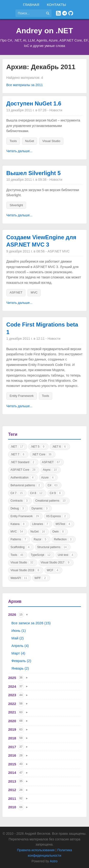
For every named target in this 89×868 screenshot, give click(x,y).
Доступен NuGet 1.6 (34, 103)
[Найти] (48, 13)
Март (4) (18, 653)
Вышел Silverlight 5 (33, 173)
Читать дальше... (19, 151)
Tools (13, 141)
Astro (54, 861)
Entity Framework (21, 396)
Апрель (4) (20, 646)
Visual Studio (51, 141)
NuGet (30, 141)
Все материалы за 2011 (24, 85)
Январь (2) (20, 668)
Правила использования (36, 850)
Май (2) (18, 638)
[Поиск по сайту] (30, 13)
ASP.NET (16, 292)
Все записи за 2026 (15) (31, 623)
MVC (34, 292)
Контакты (56, 5)
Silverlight (16, 205)
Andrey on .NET (44, 31)
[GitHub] (71, 13)
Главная (31, 5)
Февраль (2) (21, 661)
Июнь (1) (19, 631)
